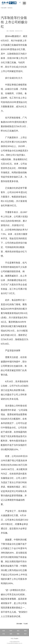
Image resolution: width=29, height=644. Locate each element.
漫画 (11, 634)
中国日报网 (3, 8)
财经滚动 (10, 8)
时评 (11, 631)
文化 (4, 634)
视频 (18, 634)
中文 (12, 638)
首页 (4, 631)
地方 (25, 634)
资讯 (18, 631)
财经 (25, 631)
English (16, 638)
